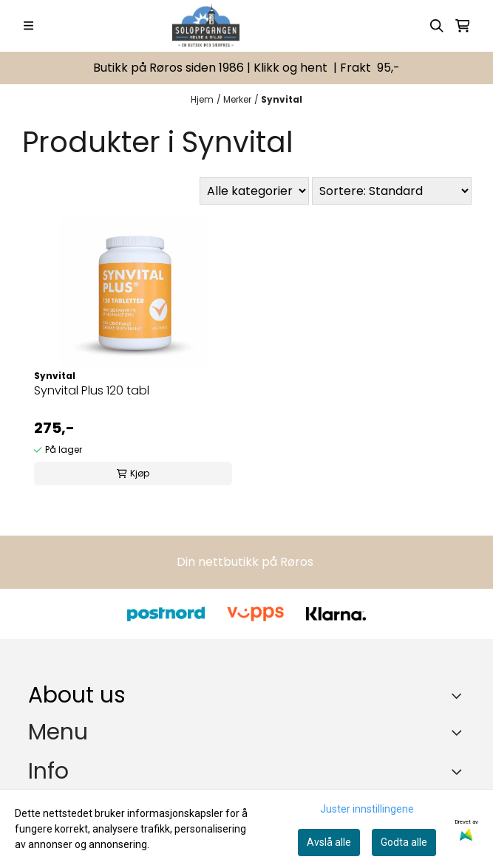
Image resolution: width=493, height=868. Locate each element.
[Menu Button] (28, 25)
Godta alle (404, 842)
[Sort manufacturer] (254, 191)
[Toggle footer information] (459, 695)
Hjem (202, 99)
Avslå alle (329, 842)
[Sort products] (392, 191)
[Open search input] (437, 26)
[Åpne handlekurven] (463, 26)
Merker (237, 99)
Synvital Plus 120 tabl (92, 390)
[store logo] (206, 26)
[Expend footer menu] (459, 733)
